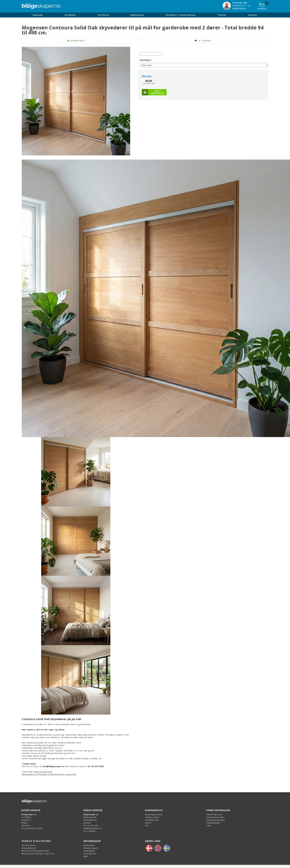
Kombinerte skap (152, 820)
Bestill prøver (89, 845)
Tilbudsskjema (89, 851)
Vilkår (86, 856)
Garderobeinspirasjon (216, 820)
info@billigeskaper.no (92, 828)
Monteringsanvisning (154, 815)
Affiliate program (90, 848)
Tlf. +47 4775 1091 (91, 826)
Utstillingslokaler (213, 823)
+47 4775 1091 (240, 3)
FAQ (147, 826)
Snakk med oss (239, 8)
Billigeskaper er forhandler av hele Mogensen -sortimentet (49, 774)
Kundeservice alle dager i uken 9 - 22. (39, 854)
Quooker (253, 15)
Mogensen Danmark (43, 772)
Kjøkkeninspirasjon (214, 815)
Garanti (148, 823)
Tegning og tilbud (152, 817)
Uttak (209, 826)
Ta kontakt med (90, 854)
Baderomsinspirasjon (215, 817)
